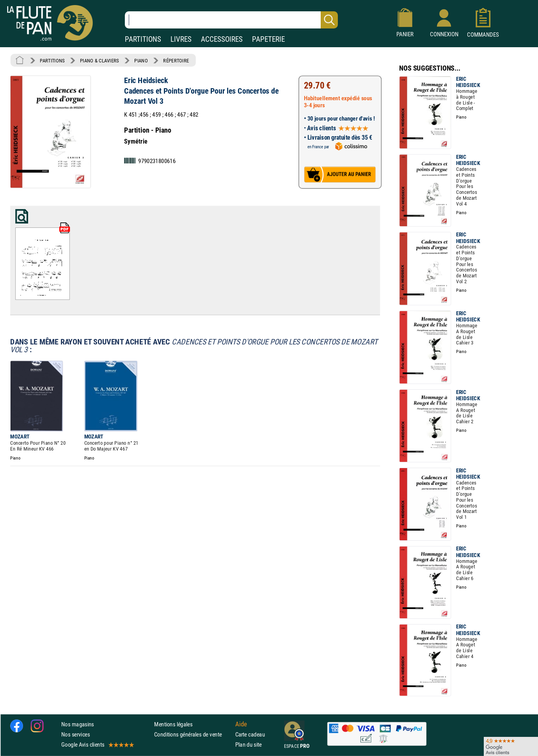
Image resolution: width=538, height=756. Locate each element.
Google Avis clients (97, 744)
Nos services (75, 734)
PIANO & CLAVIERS (99, 60)
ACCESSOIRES (222, 39)
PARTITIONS (143, 39)
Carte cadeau (250, 734)
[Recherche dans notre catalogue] (231, 20)
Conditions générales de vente (193, 734)
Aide (241, 724)
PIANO (141, 60)
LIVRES (181, 39)
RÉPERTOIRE (176, 60)
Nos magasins (78, 724)
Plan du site (249, 744)
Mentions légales (173, 724)
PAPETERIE (268, 39)
